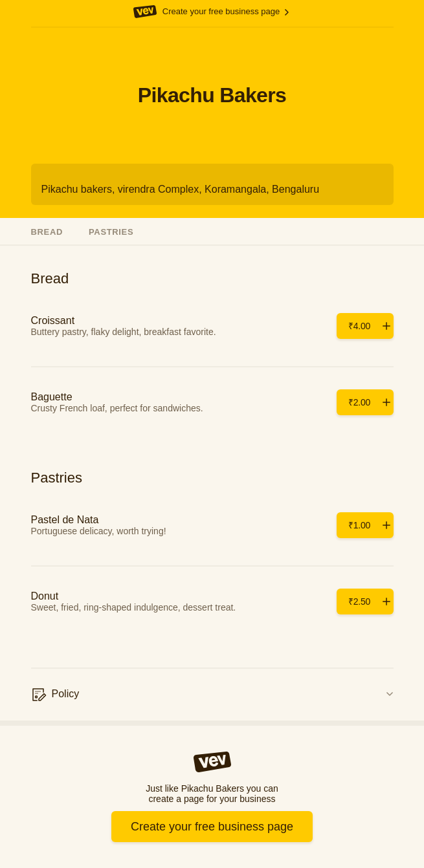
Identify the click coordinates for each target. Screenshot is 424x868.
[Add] (365, 326)
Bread (47, 232)
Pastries (111, 232)
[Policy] (212, 695)
